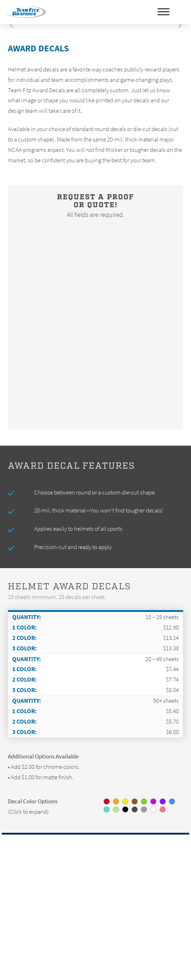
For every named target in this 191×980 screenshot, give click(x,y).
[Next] (180, 25)
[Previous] (11, 25)
